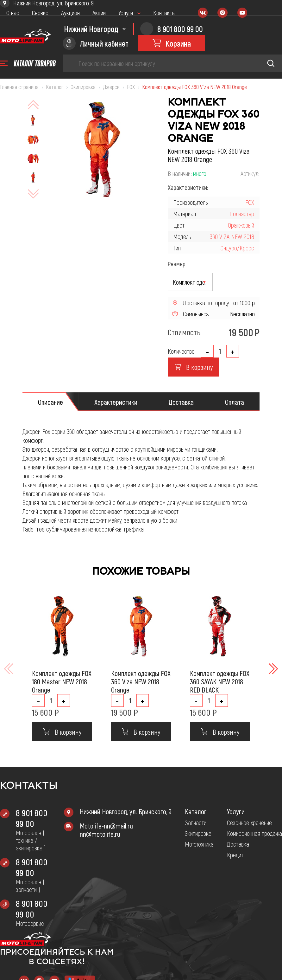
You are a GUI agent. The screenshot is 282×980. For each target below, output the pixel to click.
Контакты (164, 13)
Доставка (238, 844)
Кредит (235, 855)
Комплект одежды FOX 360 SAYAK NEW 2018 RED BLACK (220, 681)
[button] (273, 669)
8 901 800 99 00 (32, 818)
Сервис (40, 13)
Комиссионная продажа (254, 833)
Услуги (126, 13)
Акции (99, 13)
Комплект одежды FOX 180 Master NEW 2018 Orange (62, 681)
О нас (13, 13)
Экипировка (198, 833)
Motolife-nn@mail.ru (106, 826)
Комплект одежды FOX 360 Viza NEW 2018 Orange (141, 681)
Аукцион (70, 13)
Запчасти (196, 822)
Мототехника (199, 844)
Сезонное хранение (249, 822)
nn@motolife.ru (100, 834)
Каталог (196, 811)
